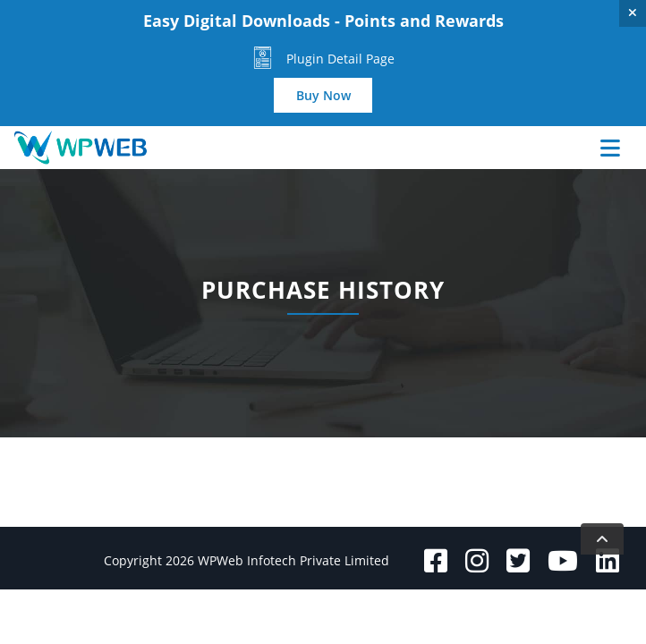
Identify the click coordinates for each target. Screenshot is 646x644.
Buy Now (323, 95)
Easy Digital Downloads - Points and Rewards (323, 21)
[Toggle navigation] (586, 148)
